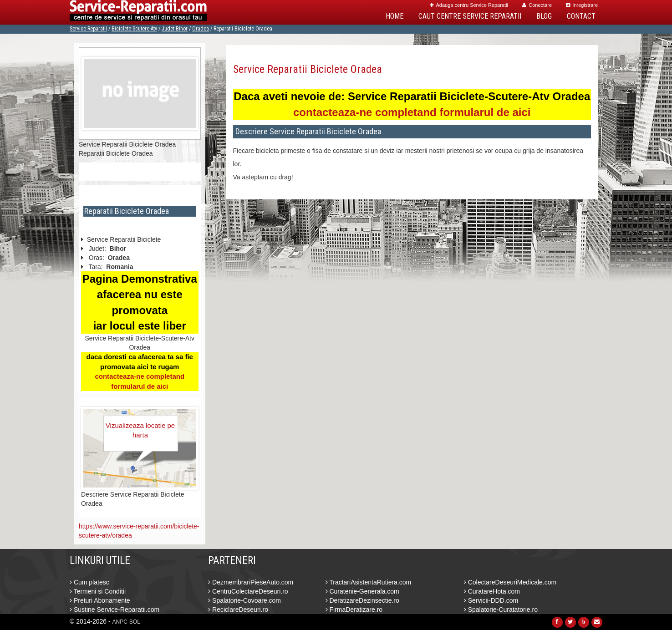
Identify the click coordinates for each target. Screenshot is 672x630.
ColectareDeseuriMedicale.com (510, 582)
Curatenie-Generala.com (362, 591)
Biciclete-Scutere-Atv (134, 29)
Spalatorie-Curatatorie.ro (501, 610)
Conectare (537, 5)
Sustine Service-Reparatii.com (115, 610)
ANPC (120, 622)
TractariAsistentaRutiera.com (369, 582)
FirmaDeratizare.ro (354, 610)
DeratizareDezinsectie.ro (362, 600)
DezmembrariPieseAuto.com (251, 582)
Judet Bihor (175, 29)
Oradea (201, 29)
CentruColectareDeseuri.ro (248, 591)
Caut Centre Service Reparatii (470, 16)
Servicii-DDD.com (491, 600)
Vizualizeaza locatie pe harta (140, 430)
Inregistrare (582, 5)
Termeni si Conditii (98, 591)
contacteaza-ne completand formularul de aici (412, 112)
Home (395, 16)
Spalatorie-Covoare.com (244, 600)
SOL (135, 622)
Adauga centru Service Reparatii (469, 5)
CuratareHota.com (492, 591)
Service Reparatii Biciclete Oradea (308, 69)
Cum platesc (89, 582)
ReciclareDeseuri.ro (238, 610)
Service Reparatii (88, 29)
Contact (581, 16)
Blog (544, 16)
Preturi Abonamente (100, 600)
